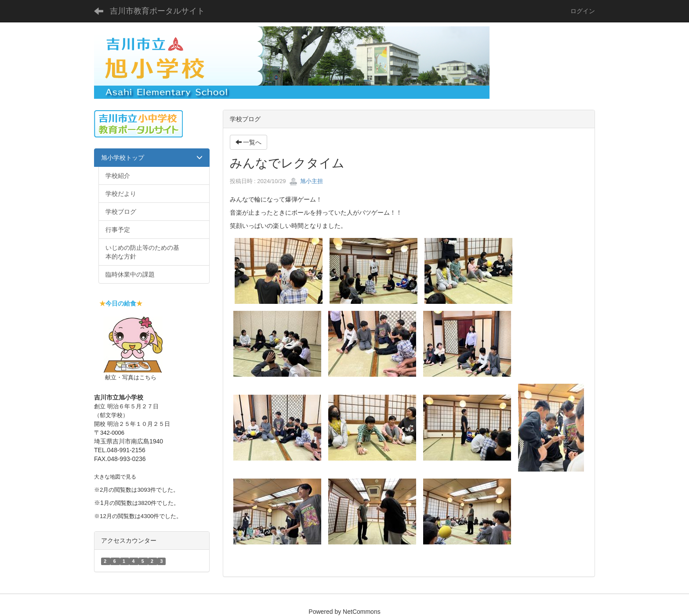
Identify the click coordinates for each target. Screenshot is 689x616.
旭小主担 (306, 181)
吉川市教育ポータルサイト (157, 11)
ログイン (583, 11)
